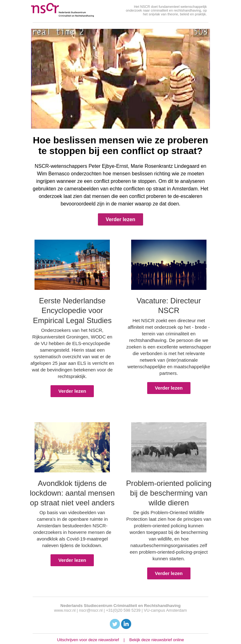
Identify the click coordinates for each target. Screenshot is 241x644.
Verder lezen (120, 219)
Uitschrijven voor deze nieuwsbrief (88, 640)
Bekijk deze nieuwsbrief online (157, 640)
